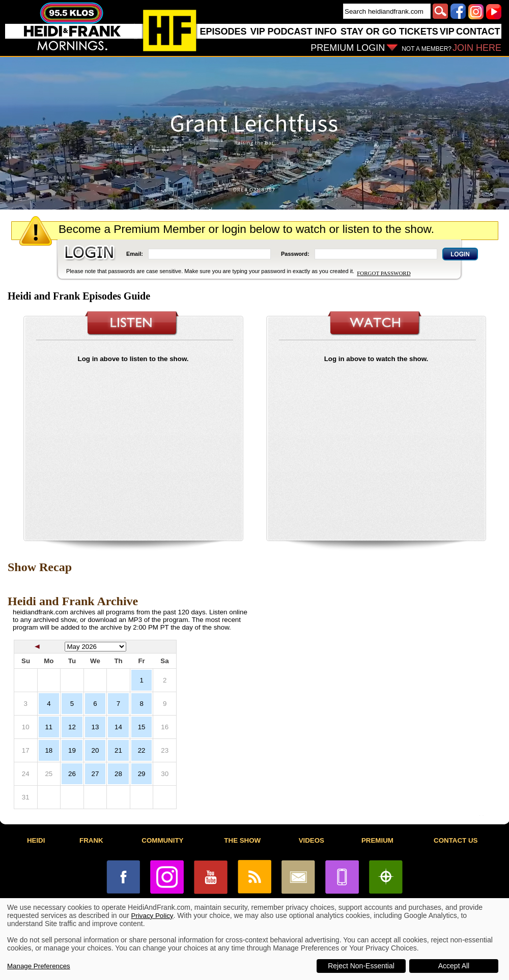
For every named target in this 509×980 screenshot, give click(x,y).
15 (142, 727)
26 (72, 774)
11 (49, 727)
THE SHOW (242, 840)
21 (118, 750)
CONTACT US (456, 840)
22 (142, 750)
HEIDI (36, 840)
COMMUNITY (162, 840)
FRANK (91, 840)
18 (49, 750)
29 (142, 774)
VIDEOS (312, 840)
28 (118, 774)
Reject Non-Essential (361, 966)
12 (72, 727)
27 (95, 774)
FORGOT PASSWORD (384, 273)
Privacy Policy (152, 916)
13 (95, 727)
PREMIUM (377, 840)
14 (118, 727)
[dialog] (254, 939)
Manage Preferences (39, 966)
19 (72, 750)
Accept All (454, 966)
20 (95, 750)
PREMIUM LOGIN (348, 48)
